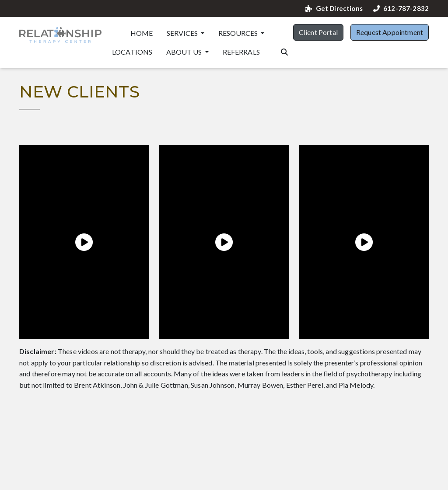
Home (142, 33)
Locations (132, 52)
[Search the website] (284, 51)
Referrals (241, 52)
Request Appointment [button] (390, 32)
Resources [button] (239, 33)
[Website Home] (60, 35)
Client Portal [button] (318, 32)
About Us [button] (185, 52)
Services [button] (183, 33)
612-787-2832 (401, 9)
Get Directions (334, 9)
